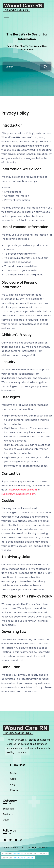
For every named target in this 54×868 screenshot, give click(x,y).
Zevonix (17, 854)
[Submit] (45, 67)
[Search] (27, 67)
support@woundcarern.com (18, 494)
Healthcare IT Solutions (24, 858)
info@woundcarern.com (22, 490)
